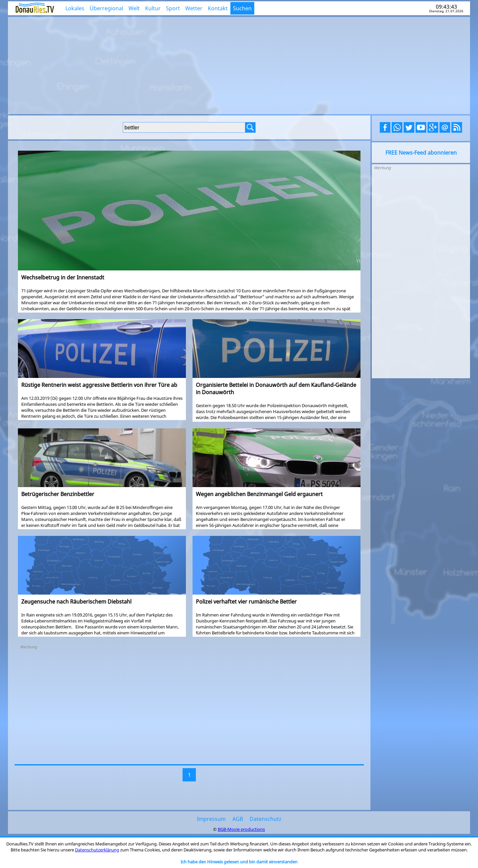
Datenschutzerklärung (97, 850)
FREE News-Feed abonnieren (421, 153)
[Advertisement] (239, 65)
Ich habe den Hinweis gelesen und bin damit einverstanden (239, 862)
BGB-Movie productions (241, 829)
